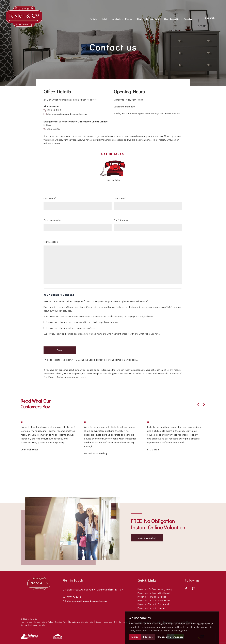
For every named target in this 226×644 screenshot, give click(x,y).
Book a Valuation (147, 538)
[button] (198, 404)
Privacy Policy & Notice (44, 622)
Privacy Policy (103, 360)
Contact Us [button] (178, 18)
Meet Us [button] (132, 18)
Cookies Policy (61, 622)
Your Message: (51, 242)
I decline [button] (148, 637)
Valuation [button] (191, 18)
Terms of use (27, 622)
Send (60, 350)
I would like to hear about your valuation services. (69, 328)
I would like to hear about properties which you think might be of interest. (81, 322)
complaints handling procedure (108, 140)
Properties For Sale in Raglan (152, 597)
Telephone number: (53, 220)
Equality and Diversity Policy (81, 622)
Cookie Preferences (104, 622)
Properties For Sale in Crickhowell (154, 593)
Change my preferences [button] (170, 637)
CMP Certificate (121, 622)
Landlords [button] (119, 18)
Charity (142, 18)
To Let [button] (107, 18)
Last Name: (120, 198)
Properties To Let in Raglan (151, 608)
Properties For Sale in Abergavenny (155, 589)
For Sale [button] (97, 18)
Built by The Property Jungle (33, 625)
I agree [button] (135, 637)
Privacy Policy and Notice (61, 334)
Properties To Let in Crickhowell (153, 604)
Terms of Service (123, 360)
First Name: (50, 198)
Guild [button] (160, 18)
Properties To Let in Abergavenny (154, 600)
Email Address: (121, 220)
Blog (168, 18)
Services (151, 18)
